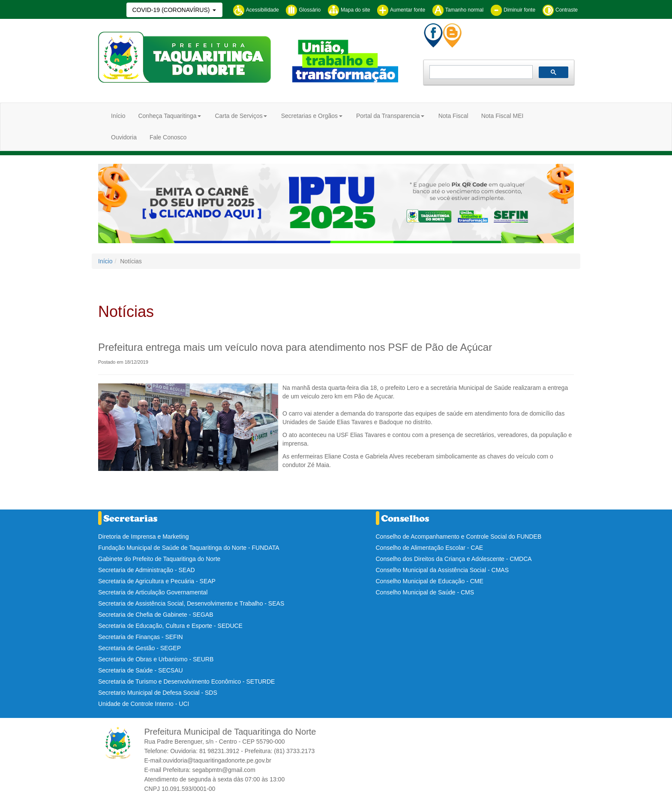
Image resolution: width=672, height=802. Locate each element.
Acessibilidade (256, 10)
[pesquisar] (480, 72)
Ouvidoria (124, 137)
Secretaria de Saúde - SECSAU (141, 670)
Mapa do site (349, 10)
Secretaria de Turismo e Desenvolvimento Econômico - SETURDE (186, 681)
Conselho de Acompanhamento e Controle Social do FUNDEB (459, 537)
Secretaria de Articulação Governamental (153, 592)
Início (118, 116)
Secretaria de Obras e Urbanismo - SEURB (156, 659)
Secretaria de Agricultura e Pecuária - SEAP (157, 581)
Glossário (303, 10)
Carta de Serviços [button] (238, 116)
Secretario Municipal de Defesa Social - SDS (158, 693)
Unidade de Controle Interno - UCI (144, 704)
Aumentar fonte (401, 10)
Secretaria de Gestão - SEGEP (139, 648)
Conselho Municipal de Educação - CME (430, 581)
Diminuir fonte (513, 10)
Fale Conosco (168, 137)
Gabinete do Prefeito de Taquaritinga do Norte (159, 559)
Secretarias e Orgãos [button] (309, 116)
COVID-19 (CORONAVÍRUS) (172, 10)
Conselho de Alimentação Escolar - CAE (430, 548)
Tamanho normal (458, 10)
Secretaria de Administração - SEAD (147, 570)
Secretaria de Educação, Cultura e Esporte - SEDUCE (170, 626)
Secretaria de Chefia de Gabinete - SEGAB (156, 615)
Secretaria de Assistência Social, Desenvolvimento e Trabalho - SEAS (191, 603)
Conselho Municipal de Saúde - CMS (425, 592)
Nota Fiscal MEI (502, 116)
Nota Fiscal (453, 116)
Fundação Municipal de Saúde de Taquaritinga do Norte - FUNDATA (189, 548)
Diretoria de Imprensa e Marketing (144, 537)
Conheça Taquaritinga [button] (167, 116)
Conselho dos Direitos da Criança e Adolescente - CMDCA (454, 559)
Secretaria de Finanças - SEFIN (141, 637)
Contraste (560, 10)
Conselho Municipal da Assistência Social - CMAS (442, 570)
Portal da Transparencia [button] (388, 116)
